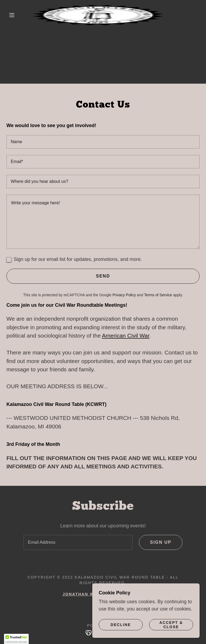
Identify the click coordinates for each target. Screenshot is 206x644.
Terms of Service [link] (158, 295)
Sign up (161, 542)
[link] (99, 15)
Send (103, 276)
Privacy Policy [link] (124, 295)
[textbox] (103, 142)
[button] (12, 15)
